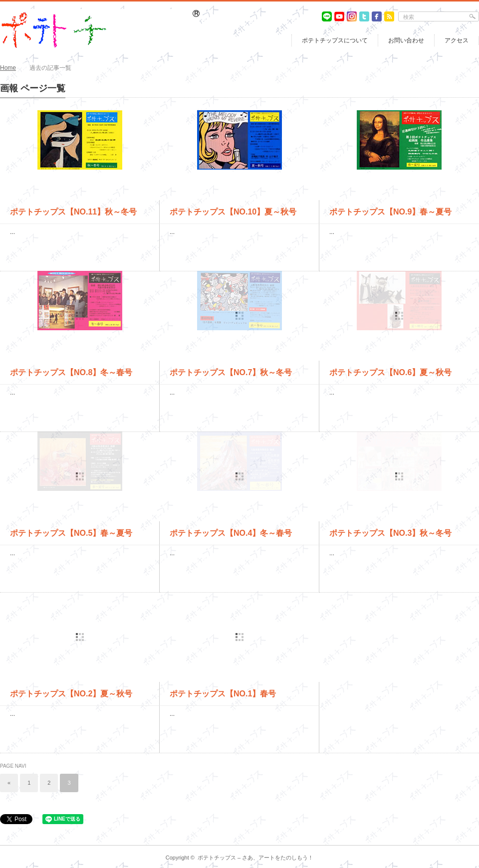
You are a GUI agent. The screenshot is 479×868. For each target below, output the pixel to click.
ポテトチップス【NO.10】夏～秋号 (233, 212)
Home (8, 68)
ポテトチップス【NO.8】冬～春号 (71, 372)
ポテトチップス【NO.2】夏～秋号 (71, 694)
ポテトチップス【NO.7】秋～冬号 (231, 372)
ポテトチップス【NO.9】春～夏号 (390, 212)
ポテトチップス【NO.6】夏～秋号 (390, 372)
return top (472, 838)
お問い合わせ (406, 40)
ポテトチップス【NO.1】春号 (223, 694)
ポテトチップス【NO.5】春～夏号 (71, 533)
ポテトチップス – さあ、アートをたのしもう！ (255, 858)
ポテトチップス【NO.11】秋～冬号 (73, 212)
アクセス (457, 40)
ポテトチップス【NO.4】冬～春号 (231, 533)
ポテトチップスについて (335, 40)
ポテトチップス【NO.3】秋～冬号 (390, 533)
